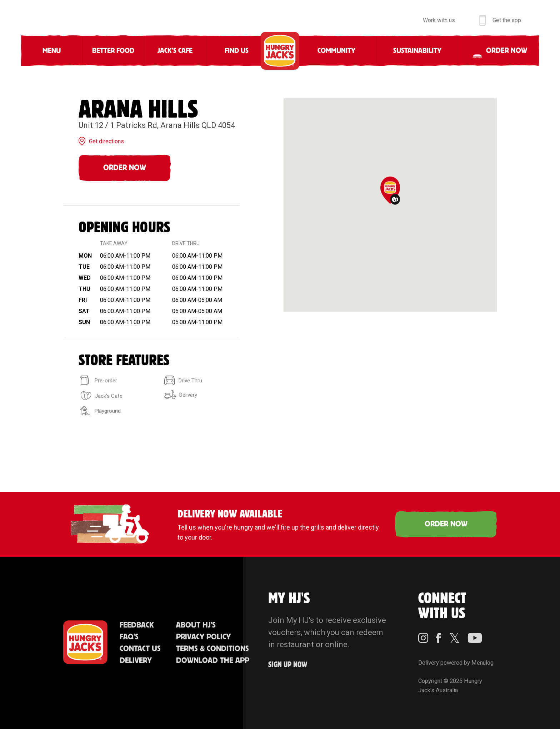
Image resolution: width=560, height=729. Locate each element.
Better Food (113, 51)
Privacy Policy (203, 637)
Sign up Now (288, 665)
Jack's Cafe (175, 51)
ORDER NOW (446, 524)
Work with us (439, 20)
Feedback (137, 625)
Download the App (213, 661)
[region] (390, 205)
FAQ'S (129, 637)
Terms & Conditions (212, 649)
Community (336, 51)
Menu (52, 51)
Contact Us (140, 649)
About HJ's (196, 625)
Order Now (125, 168)
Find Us (237, 51)
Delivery (136, 661)
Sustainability (417, 51)
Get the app (507, 20)
